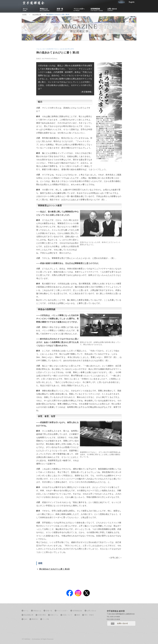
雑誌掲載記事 (37, 14)
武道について (67, 615)
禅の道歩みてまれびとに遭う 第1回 (54, 569)
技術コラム (54, 615)
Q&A (26, 619)
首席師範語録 (98, 10)
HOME (25, 14)
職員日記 (35, 619)
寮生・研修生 (89, 615)
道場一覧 (65, 10)
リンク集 (46, 619)
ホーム (31, 10)
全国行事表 (42, 615)
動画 (78, 615)
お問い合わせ (115, 10)
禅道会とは (48, 10)
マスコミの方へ (81, 10)
